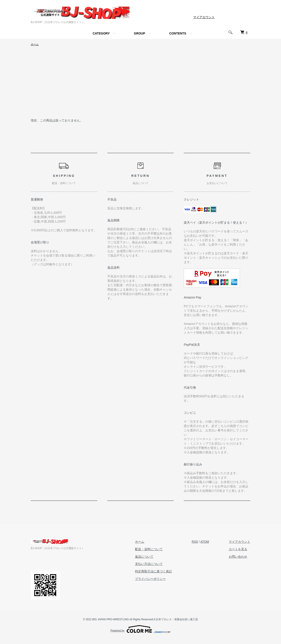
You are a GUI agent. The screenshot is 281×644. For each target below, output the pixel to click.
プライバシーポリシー (150, 579)
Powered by (140, 629)
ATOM (205, 542)
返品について (144, 557)
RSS (195, 542)
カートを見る (238, 549)
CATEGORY (101, 33)
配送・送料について (149, 549)
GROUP (140, 33)
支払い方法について (149, 564)
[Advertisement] (140, 85)
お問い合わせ (238, 557)
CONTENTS (178, 33)
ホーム (35, 44)
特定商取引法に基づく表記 (153, 571)
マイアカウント (204, 17)
